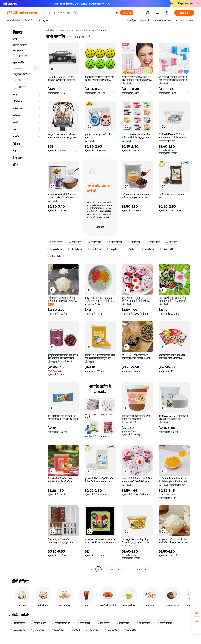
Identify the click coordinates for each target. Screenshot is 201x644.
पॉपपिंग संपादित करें (61, 623)
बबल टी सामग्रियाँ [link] (99, 30)
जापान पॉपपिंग (115, 242)
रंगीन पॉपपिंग (38, 630)
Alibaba (50, 30)
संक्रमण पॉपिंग (167, 249)
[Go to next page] (145, 569)
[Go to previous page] (92, 569)
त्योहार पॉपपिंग (55, 242)
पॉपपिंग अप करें (164, 623)
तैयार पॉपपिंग (55, 257)
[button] (117, 13)
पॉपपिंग (129, 249)
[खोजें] (127, 13)
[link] (197, 612)
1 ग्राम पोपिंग (130, 630)
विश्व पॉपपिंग (57, 630)
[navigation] (25, 300)
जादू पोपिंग (113, 249)
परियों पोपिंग (75, 242)
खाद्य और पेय (64, 30)
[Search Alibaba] (80, 13)
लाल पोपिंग (134, 242)
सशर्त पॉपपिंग (147, 249)
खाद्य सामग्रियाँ (81, 30)
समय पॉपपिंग (122, 623)
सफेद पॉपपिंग (55, 249)
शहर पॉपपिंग (103, 623)
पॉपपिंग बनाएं (153, 242)
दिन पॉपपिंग (92, 630)
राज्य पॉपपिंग (94, 242)
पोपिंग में (75, 630)
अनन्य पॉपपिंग (18, 630)
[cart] (158, 13)
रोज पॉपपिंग (111, 630)
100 (139, 569)
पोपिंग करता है (83, 623)
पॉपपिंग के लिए (38, 623)
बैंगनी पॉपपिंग (75, 249)
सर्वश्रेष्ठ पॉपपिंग (143, 623)
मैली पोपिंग (172, 242)
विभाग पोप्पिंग (18, 623)
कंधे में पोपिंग (94, 249)
